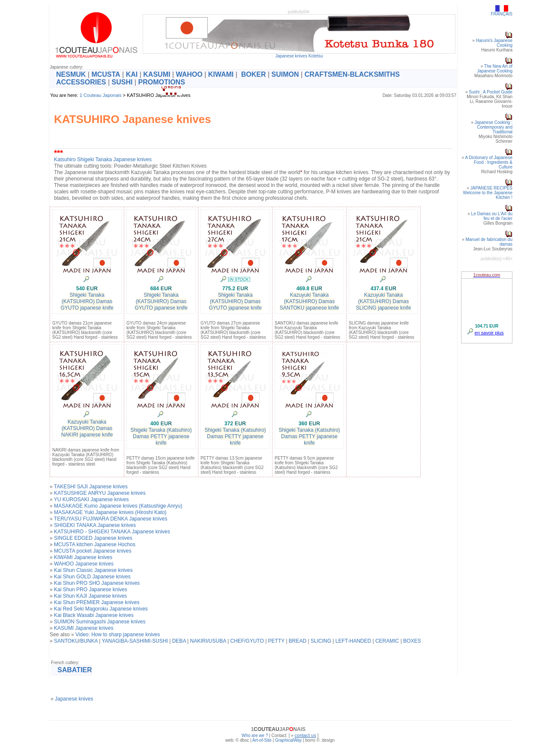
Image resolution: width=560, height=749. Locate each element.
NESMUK (71, 74)
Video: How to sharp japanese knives (118, 635)
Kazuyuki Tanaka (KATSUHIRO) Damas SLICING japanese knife (384, 301)
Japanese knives (74, 699)
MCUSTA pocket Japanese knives (93, 551)
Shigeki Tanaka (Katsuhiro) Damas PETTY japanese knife (161, 436)
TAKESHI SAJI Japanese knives (91, 487)
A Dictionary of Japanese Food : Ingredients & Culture (489, 162)
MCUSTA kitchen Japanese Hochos (95, 544)
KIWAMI (221, 74)
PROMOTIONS (161, 82)
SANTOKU (66, 641)
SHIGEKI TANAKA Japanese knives (95, 525)
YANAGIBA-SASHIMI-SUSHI (135, 641)
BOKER (254, 74)
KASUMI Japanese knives (84, 628)
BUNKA (89, 641)
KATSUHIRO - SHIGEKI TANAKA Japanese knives (112, 532)
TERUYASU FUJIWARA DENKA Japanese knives (111, 519)
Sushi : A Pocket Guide (491, 92)
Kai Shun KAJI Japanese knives (90, 596)
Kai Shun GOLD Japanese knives (92, 577)
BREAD (298, 641)
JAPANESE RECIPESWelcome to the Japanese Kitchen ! (488, 193)
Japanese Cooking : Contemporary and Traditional (494, 127)
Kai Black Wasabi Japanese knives (94, 615)
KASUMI (157, 74)
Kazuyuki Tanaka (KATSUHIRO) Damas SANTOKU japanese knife (310, 301)
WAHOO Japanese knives (84, 564)
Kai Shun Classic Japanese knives (93, 570)
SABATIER (75, 670)
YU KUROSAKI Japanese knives (91, 499)
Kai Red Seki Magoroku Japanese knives (101, 609)
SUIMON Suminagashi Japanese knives (100, 622)
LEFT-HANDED (353, 641)
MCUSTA (106, 74)
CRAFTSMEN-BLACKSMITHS (352, 74)
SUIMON (285, 74)
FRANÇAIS (502, 14)
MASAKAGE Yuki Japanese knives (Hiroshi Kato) (110, 512)
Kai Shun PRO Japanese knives (91, 590)
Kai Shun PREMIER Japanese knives (97, 602)
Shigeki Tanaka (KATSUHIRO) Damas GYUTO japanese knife (87, 301)
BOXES (412, 641)
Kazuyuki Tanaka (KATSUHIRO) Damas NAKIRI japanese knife (87, 428)
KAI (132, 74)
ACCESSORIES (81, 82)
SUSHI (122, 82)
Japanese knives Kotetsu (299, 56)
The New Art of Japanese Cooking (495, 69)
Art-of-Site (262, 740)
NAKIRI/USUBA (208, 641)
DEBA (179, 641)
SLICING (321, 641)
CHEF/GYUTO (247, 641)
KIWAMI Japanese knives (83, 557)
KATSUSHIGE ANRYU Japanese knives (100, 493)
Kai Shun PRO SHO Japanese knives (97, 583)
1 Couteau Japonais (101, 95)
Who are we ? (255, 735)
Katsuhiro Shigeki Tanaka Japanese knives (103, 159)
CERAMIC (387, 641)
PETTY (276, 641)
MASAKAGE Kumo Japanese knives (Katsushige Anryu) (118, 506)
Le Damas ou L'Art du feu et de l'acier (492, 216)
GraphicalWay (288, 740)
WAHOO (189, 74)
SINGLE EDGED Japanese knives (93, 538)
